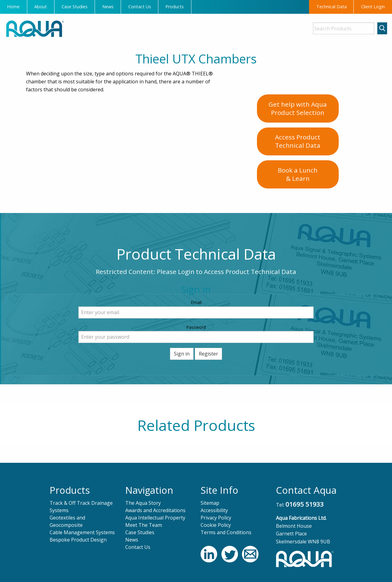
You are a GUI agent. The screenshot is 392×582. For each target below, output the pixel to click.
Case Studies (75, 7)
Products (175, 7)
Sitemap (210, 503)
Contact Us (140, 7)
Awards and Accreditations (155, 510)
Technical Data (332, 7)
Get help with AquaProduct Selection (298, 108)
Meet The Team (144, 525)
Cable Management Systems (82, 532)
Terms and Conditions (226, 532)
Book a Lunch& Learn (298, 174)
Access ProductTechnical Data (298, 141)
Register (208, 354)
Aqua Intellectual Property (155, 518)
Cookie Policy (216, 525)
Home (13, 7)
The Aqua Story (143, 503)
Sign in (182, 354)
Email (196, 302)
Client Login (373, 7)
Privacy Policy (216, 518)
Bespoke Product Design (78, 540)
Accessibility (214, 510)
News (108, 7)
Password (196, 327)
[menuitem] (14, 7)
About (41, 7)
